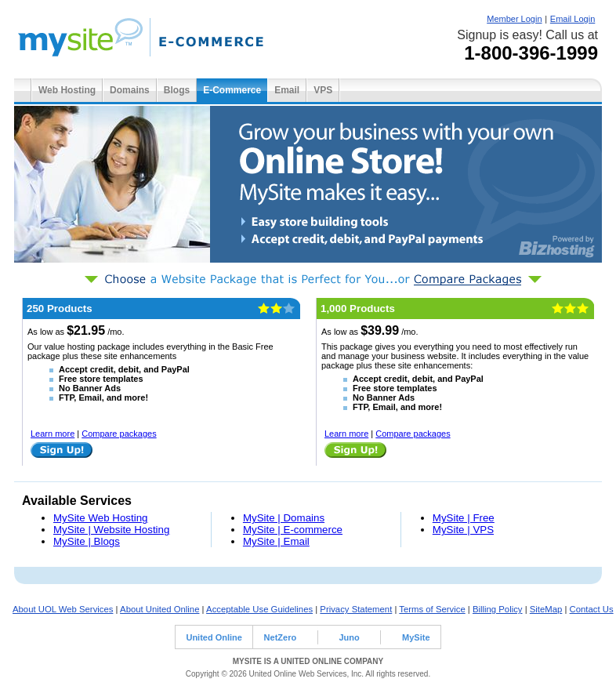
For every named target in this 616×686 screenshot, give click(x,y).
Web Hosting (67, 90)
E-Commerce (232, 90)
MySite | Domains (284, 518)
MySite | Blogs (87, 541)
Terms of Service (432, 609)
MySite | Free (464, 518)
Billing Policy (498, 609)
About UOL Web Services (63, 609)
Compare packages (119, 434)
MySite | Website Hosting (111, 530)
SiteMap (546, 609)
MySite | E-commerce (293, 530)
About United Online (159, 609)
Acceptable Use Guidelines (259, 609)
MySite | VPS (463, 530)
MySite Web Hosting (101, 518)
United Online (214, 637)
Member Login (514, 19)
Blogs (177, 90)
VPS (323, 90)
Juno (349, 637)
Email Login (573, 19)
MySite (416, 637)
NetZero (281, 637)
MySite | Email (276, 541)
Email (287, 90)
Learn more (53, 434)
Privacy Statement (356, 609)
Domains (130, 90)
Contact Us (592, 609)
